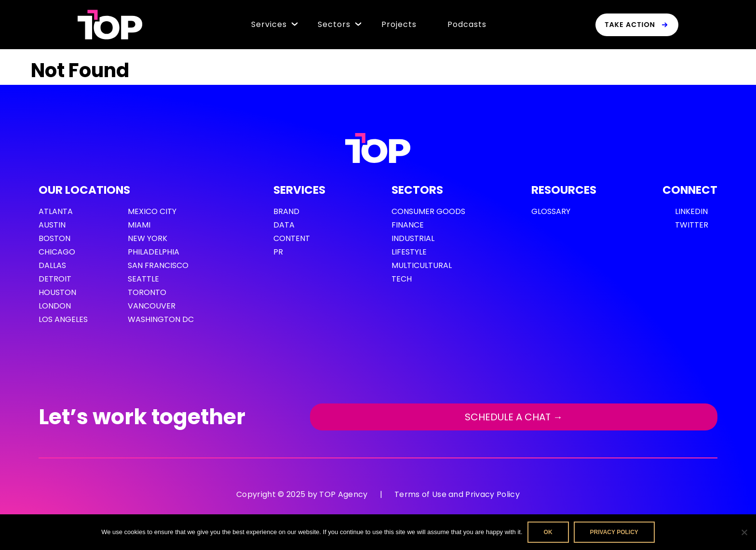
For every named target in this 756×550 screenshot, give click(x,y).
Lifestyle (409, 252)
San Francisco (158, 265)
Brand (286, 211)
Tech (402, 279)
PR (278, 252)
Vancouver (152, 306)
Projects (399, 24)
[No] (744, 532)
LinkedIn (691, 211)
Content (292, 238)
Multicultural (422, 265)
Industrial (413, 238)
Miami (139, 225)
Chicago (57, 252)
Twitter (692, 225)
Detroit (55, 279)
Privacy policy (614, 532)
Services (269, 24)
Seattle (143, 279)
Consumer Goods (428, 211)
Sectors (334, 24)
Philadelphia (154, 252)
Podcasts (467, 24)
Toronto (147, 292)
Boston (54, 238)
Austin (52, 225)
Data (284, 225)
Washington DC (161, 319)
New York (148, 238)
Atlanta (56, 211)
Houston (57, 292)
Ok (548, 532)
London (55, 306)
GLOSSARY (551, 211)
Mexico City (152, 211)
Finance (408, 225)
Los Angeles (63, 319)
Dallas (52, 265)
